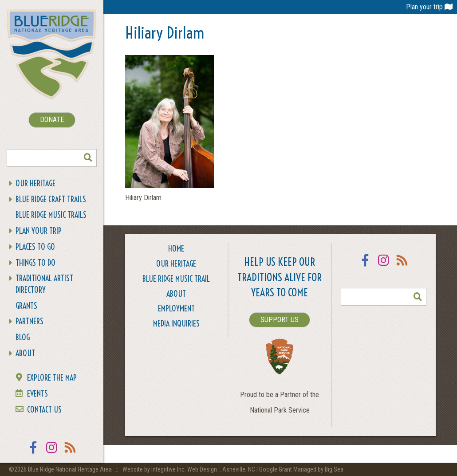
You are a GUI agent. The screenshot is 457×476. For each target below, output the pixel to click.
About (25, 353)
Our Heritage (35, 183)
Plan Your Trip (39, 231)
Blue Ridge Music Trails (51, 215)
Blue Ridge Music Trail (176, 279)
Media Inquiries (176, 324)
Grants (26, 306)
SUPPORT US (280, 320)
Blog (23, 337)
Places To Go (35, 247)
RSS (71, 453)
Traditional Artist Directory (44, 284)
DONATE (52, 120)
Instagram (52, 453)
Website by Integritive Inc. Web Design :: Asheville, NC (189, 469)
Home (176, 249)
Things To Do (35, 263)
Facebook (33, 453)
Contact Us (44, 410)
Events (37, 394)
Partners (30, 321)
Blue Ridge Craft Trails (51, 199)
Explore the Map (52, 378)
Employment (176, 309)
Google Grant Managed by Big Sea (301, 469)
